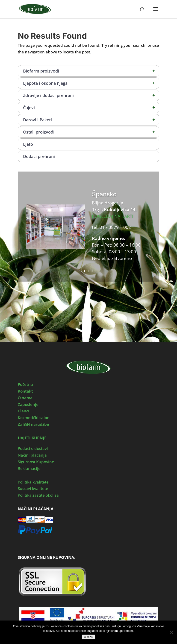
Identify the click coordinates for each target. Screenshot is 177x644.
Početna (25, 384)
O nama (25, 398)
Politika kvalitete (33, 482)
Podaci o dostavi (33, 448)
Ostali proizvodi (91, 132)
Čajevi (91, 108)
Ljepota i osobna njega (91, 83)
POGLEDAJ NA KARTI (113, 216)
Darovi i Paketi (91, 120)
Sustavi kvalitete (33, 488)
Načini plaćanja (32, 455)
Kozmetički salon (34, 418)
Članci (24, 411)
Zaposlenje (28, 404)
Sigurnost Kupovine (36, 462)
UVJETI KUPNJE (32, 438)
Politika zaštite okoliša (38, 495)
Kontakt (25, 391)
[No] (171, 632)
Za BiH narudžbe (33, 424)
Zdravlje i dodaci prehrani (91, 95)
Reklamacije (29, 468)
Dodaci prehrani (39, 156)
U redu (88, 637)
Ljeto (28, 144)
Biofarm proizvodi (91, 71)
